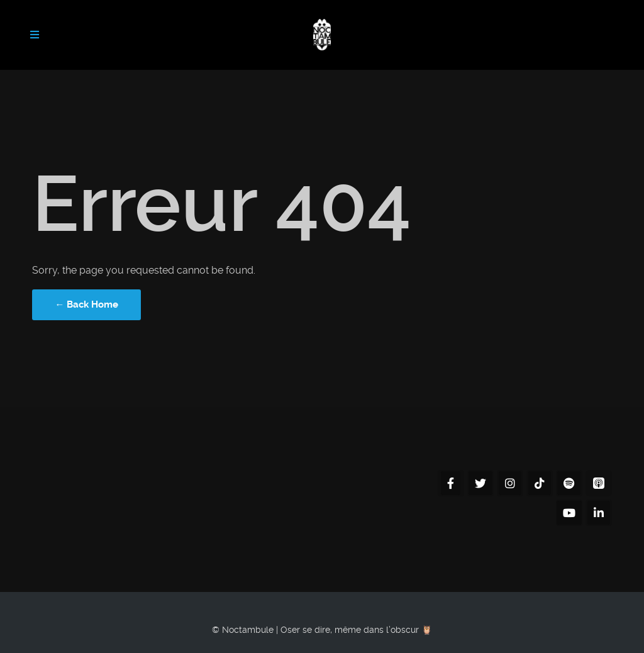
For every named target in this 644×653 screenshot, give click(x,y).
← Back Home (86, 304)
